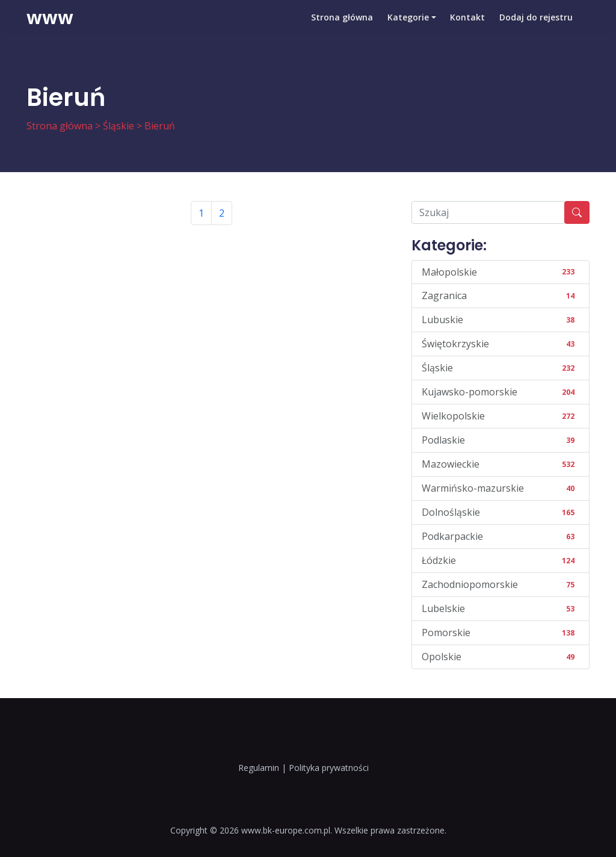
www (50, 27)
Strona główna (341, 27)
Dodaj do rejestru (536, 27)
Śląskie (119, 126)
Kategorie (408, 27)
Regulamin (259, 768)
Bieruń (160, 126)
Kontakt (467, 27)
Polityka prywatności (329, 768)
